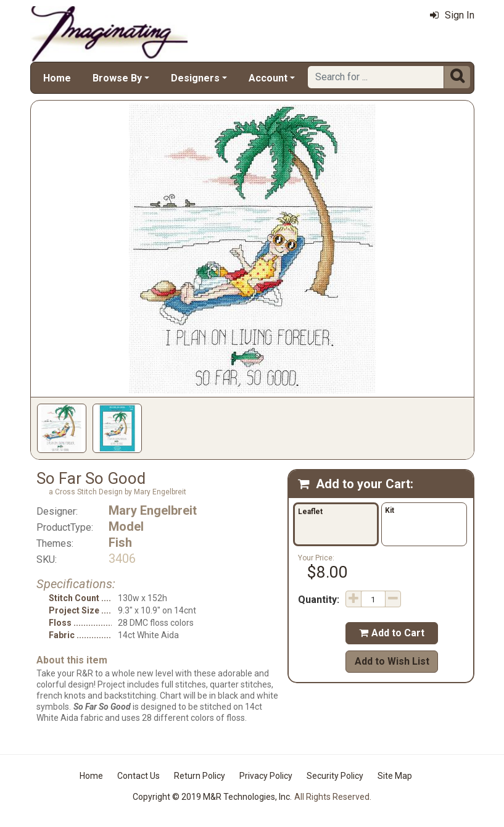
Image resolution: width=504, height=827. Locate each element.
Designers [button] (195, 78)
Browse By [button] (117, 78)
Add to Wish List (392, 661)
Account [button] (268, 78)
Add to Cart (392, 633)
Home (57, 78)
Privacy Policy (266, 776)
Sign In (452, 15)
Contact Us (138, 776)
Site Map (395, 776)
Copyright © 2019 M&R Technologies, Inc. (212, 797)
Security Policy (335, 776)
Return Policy (200, 776)
